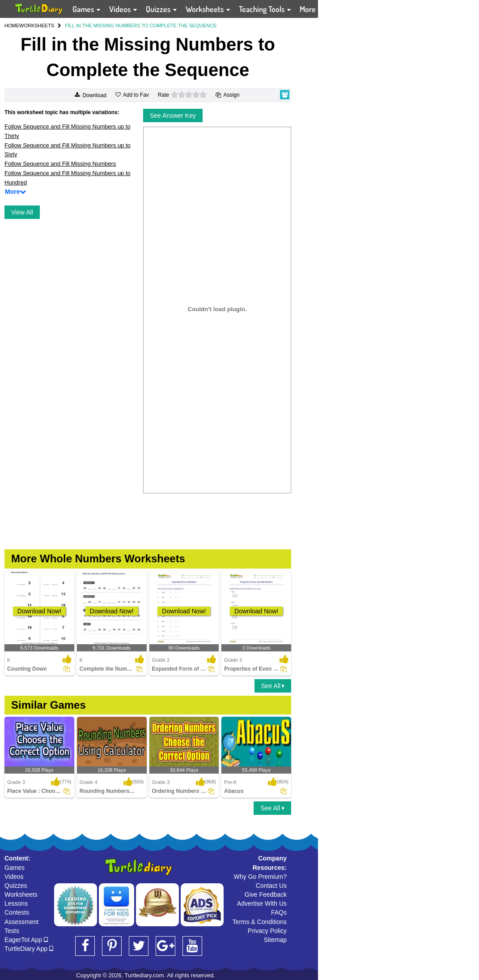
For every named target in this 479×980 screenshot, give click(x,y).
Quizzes (16, 886)
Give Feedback (266, 894)
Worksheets (21, 894)
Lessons (16, 903)
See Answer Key (173, 116)
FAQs (279, 912)
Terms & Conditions (260, 922)
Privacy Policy (267, 931)
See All (273, 686)
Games (15, 868)
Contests (17, 912)
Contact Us (271, 886)
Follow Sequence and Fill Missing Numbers (60, 164)
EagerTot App (26, 940)
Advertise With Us (262, 903)
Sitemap (275, 940)
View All (22, 212)
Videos (14, 877)
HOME (12, 26)
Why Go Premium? (260, 877)
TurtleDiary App (29, 949)
